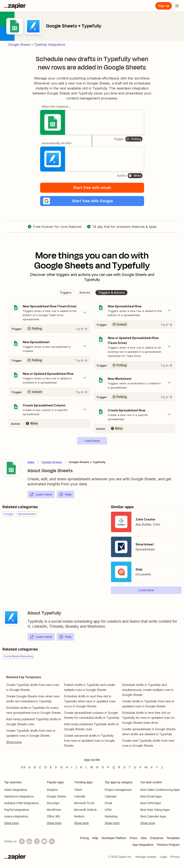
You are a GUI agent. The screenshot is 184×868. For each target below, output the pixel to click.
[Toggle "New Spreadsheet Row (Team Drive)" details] (50, 313)
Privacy (175, 857)
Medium (79, 816)
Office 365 (53, 816)
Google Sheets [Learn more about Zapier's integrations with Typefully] (52, 462)
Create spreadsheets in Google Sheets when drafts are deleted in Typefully (149, 732)
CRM (108, 810)
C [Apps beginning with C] (40, 767)
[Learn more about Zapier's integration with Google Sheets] (11, 468)
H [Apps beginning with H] (67, 767)
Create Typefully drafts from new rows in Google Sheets (33, 687)
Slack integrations (16, 790)
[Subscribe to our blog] (52, 841)
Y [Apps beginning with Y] (157, 767)
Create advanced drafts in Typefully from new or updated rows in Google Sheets (89, 741)
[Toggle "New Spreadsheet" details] (50, 346)
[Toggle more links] (34, 742)
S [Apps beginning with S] (124, 767)
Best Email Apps (151, 796)
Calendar (111, 796)
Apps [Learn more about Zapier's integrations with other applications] (31, 462)
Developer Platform (114, 838)
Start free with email (92, 188)
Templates (173, 838)
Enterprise (157, 838)
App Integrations (143, 845)
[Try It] (50, 329)
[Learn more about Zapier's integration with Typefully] (11, 617)
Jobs (144, 838)
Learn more (41, 494)
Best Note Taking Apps (155, 810)
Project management (118, 790)
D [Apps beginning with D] (46, 767)
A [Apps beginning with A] (29, 767)
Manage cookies (146, 857)
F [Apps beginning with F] (56, 767)
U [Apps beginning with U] (135, 767)
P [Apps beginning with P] (108, 767)
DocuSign (53, 803)
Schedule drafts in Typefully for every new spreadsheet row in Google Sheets (34, 710)
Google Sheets (56, 796)
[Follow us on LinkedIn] (29, 841)
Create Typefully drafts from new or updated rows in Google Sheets (31, 733)
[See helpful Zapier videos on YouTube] (44, 841)
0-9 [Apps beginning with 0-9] (23, 767)
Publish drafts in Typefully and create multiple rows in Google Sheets (90, 687)
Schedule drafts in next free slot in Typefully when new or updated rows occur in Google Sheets (90, 701)
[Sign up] (164, 6)
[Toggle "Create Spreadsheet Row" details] (135, 415)
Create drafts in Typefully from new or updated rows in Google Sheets (148, 704)
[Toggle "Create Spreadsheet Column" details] (50, 410)
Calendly (80, 796)
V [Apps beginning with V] (140, 767)
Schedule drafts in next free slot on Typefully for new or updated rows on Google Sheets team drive (148, 718)
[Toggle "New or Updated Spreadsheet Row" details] (50, 378)
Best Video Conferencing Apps (160, 790)
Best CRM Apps (151, 803)
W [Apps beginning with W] (146, 767)
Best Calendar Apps (153, 816)
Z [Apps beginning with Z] (162, 767)
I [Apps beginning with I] (72, 767)
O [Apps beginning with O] (103, 767)
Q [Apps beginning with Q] (114, 767)
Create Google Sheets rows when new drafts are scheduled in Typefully (33, 699)
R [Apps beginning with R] (119, 767)
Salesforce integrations (19, 796)
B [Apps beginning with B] (35, 767)
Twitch (78, 790)
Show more (12, 823)
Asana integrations (16, 816)
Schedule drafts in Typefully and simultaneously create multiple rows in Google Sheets (148, 690)
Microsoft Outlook (85, 810)
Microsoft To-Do (84, 803)
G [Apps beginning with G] (61, 767)
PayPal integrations (17, 810)
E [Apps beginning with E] (51, 767)
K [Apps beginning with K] (81, 767)
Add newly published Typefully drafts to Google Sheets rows (34, 722)
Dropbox (52, 790)
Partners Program (168, 845)
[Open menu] (177, 6)
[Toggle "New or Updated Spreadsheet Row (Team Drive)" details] (135, 347)
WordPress (54, 810)
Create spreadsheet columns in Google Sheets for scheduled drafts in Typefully (92, 715)
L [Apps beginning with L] (86, 767)
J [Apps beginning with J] (76, 767)
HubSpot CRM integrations (22, 803)
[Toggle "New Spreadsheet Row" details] (135, 310)
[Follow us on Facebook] (22, 841)
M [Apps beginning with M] (92, 767)
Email (108, 803)
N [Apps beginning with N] (97, 767)
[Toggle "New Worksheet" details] (135, 383)
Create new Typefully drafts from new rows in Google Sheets (148, 743)
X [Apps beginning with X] (152, 767)
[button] (92, 201)
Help (65, 494)
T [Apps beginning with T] (130, 767)
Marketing (111, 816)
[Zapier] (15, 6)
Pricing (85, 838)
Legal (163, 857)
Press (133, 838)
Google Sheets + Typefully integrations (37, 45)
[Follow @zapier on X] (37, 841)
